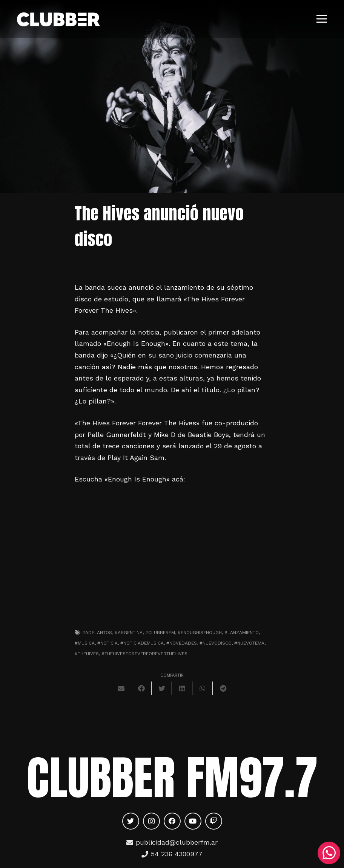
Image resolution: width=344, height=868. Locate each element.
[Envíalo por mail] (121, 688)
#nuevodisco (216, 643)
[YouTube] (193, 821)
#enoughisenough (200, 633)
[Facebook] (172, 821)
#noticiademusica (142, 643)
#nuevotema (249, 643)
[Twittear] (162, 688)
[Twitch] (214, 821)
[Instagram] (151, 821)
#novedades (182, 643)
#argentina (129, 633)
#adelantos (97, 633)
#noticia (107, 643)
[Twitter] (131, 821)
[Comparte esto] (141, 688)
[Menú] (322, 19)
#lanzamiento (242, 633)
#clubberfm (160, 633)
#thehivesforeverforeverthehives (144, 654)
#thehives (87, 654)
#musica (85, 643)
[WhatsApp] (329, 853)
